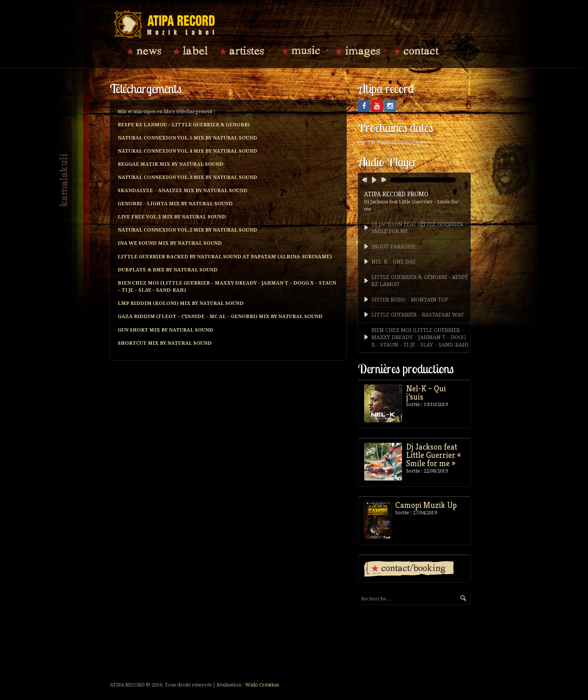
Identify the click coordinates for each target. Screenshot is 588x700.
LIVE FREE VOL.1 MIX (172, 217)
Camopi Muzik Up (426, 505)
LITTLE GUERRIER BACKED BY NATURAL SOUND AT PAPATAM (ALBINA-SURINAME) (225, 257)
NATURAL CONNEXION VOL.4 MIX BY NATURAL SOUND (187, 151)
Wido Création (262, 685)
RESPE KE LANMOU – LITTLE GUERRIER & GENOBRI (184, 125)
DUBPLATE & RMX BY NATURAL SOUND (168, 270)
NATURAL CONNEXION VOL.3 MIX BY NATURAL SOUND (187, 177)
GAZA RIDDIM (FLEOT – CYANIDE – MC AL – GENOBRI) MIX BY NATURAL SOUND (220, 316)
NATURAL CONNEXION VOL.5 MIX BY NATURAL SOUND (187, 138)
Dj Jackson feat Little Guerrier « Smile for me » (433, 455)
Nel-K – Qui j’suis (426, 392)
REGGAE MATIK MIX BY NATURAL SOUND (170, 164)
